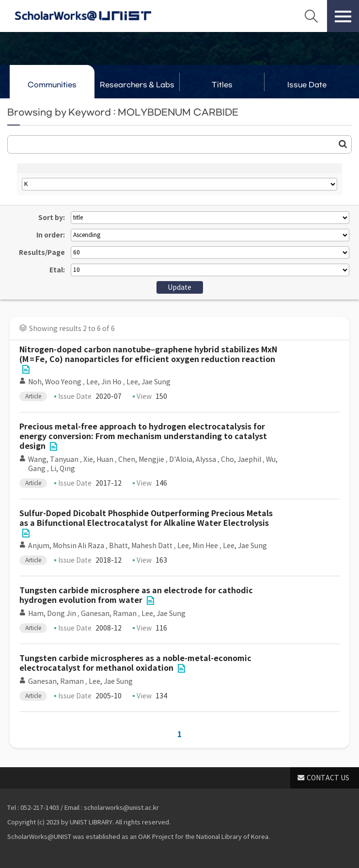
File (26, 369)
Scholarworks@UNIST (83, 16)
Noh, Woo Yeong (55, 382)
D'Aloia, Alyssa (193, 459)
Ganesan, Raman (109, 614)
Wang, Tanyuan (53, 459)
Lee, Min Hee (198, 546)
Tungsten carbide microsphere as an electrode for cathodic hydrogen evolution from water (136, 595)
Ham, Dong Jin (52, 614)
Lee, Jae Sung (148, 382)
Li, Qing (63, 469)
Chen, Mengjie (141, 459)
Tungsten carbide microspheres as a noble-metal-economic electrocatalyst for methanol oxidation (135, 663)
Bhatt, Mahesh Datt (141, 546)
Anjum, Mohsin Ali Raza (66, 546)
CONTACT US (328, 778)
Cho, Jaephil (241, 459)
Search (311, 16)
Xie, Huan (98, 459)
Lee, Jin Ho (104, 382)
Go (343, 144)
